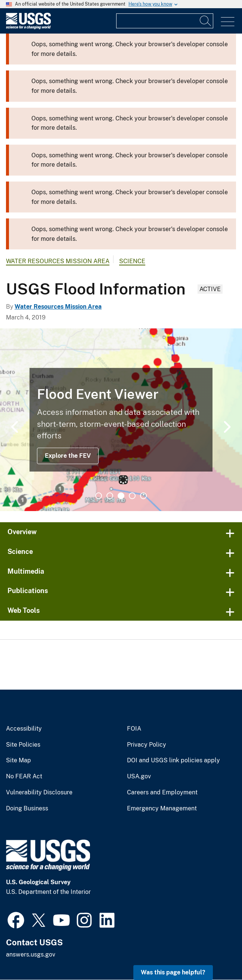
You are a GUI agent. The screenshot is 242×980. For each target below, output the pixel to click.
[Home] (28, 27)
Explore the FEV (68, 456)
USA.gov (139, 776)
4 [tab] (132, 496)
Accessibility (24, 729)
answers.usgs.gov (31, 954)
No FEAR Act (24, 776)
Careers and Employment (162, 792)
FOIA (134, 729)
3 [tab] (121, 496)
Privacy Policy (147, 745)
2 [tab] (110, 496)
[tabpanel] (121, 420)
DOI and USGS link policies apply (173, 760)
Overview (22, 532)
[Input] (165, 21)
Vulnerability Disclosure (39, 792)
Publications (28, 591)
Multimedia (26, 571)
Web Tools (24, 610)
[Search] (206, 21)
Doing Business (27, 809)
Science (132, 261)
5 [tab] (143, 496)
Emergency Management (162, 809)
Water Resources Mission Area (58, 261)
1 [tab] (99, 496)
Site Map (18, 760)
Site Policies (23, 745)
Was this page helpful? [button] (173, 972)
